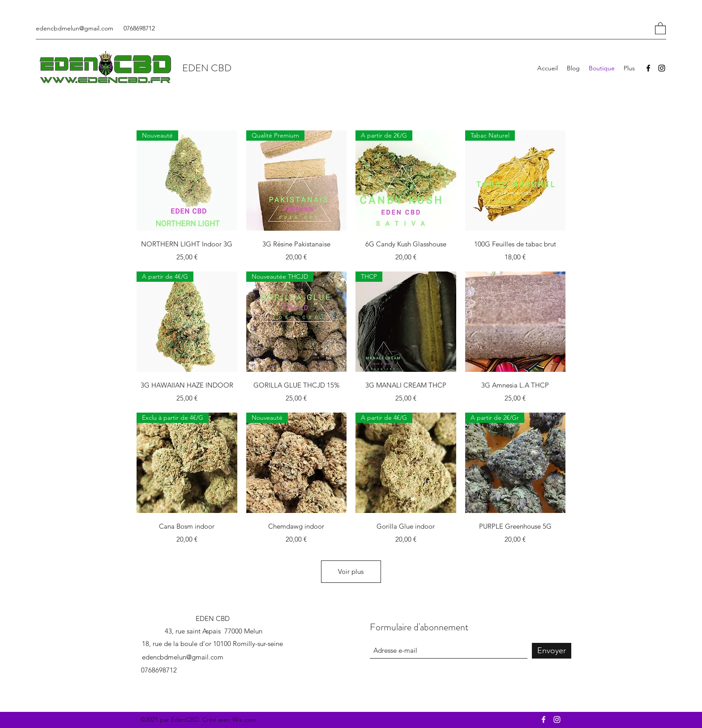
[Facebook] (648, 68)
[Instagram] (662, 68)
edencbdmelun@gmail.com (75, 28)
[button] (660, 28)
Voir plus (351, 571)
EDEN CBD (207, 68)
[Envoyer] (552, 651)
